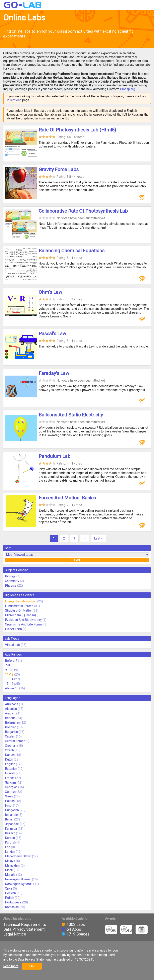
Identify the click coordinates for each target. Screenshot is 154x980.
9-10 (8, 670)
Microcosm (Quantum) (20, 615)
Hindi (9, 806)
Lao (8, 847)
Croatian (11, 746)
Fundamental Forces (19, 606)
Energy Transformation (21, 601)
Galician (10, 782)
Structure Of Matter (18, 611)
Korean (10, 838)
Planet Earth (13, 629)
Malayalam (13, 865)
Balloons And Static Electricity (71, 415)
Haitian (10, 801)
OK (32, 966)
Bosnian (11, 727)
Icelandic (11, 815)
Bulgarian (11, 732)
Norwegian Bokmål (18, 879)
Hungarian (12, 810)
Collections (14, 100)
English (10, 764)
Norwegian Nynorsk (19, 884)
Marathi (10, 875)
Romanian (12, 907)
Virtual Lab (12, 645)
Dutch (9, 759)
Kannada (11, 829)
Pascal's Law (52, 334)
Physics (11, 585)
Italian (9, 819)
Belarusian (12, 723)
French (10, 778)
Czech (9, 750)
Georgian (11, 787)
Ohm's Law (50, 292)
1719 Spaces (78, 934)
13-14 (9, 679)
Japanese (12, 824)
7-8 (7, 665)
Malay (9, 861)
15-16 (9, 684)
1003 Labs (76, 924)
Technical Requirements (25, 924)
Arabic (9, 713)
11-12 (9, 674)
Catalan (10, 736)
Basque (10, 718)
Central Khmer (15, 741)
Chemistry (12, 581)
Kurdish (10, 842)
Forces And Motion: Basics (67, 498)
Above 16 (12, 688)
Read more (11, 966)
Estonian (11, 769)
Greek (9, 796)
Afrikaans (12, 704)
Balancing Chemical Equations (72, 251)
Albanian (11, 709)
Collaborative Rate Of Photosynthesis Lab (83, 211)
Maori (9, 870)
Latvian (10, 852)
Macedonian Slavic (18, 856)
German (10, 792)
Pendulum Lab (55, 456)
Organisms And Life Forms (24, 624)
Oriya (9, 889)
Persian (10, 893)
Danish (10, 755)
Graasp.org (128, 89)
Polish (10, 898)
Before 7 (11, 661)
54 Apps (74, 929)
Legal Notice (15, 934)
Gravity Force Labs (59, 170)
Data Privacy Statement (24, 929)
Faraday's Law (54, 373)
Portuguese (13, 902)
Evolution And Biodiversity (23, 620)
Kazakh (10, 833)
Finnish (10, 773)
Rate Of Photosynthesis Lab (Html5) (77, 130)
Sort (77, 560)
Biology (10, 576)
